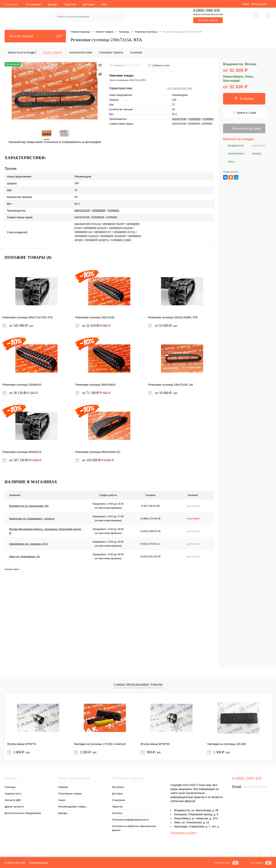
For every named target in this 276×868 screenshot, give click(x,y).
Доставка (89, 4)
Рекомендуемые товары (72, 806)
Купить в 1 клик (244, 113)
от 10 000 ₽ (182, 395)
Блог (104, 4)
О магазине (119, 799)
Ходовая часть (13, 793)
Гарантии (70, 4)
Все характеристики (180, 88)
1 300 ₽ (219, 752)
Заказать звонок (208, 20)
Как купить (118, 786)
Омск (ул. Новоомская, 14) (25, 556)
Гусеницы (10, 786)
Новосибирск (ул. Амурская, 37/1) (29, 543)
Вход (246, 4)
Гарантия (117, 806)
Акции (62, 799)
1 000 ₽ (19, 752)
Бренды (53, 4)
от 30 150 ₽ (20, 392)
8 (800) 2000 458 (15, 863)
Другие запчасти (14, 806)
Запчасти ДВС (13, 799)
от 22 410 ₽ (93, 325)
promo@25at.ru (255, 786)
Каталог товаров (35, 36)
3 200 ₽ (85, 752)
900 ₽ (151, 752)
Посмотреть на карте (183, 832)
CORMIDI (208, 119)
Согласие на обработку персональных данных (134, 827)
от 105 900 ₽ (36, 327)
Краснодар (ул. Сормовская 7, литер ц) (32, 518)
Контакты (117, 812)
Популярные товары (70, 793)
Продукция (11, 4)
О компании (33, 4)
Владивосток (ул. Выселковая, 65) (29, 505)
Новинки (63, 786)
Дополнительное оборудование (23, 812)
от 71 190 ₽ (93, 392)
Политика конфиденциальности (130, 819)
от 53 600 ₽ (182, 327)
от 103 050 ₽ (95, 459)
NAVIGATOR (179, 119)
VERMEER (195, 119)
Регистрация (259, 4)
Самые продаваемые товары (138, 684)
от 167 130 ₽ (22, 459)
